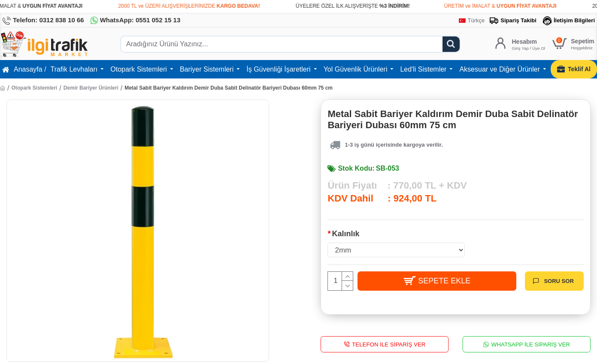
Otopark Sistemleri (34, 88)
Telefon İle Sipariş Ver (389, 344)
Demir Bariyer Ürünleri (91, 88)
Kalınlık (345, 234)
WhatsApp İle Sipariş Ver (531, 344)
